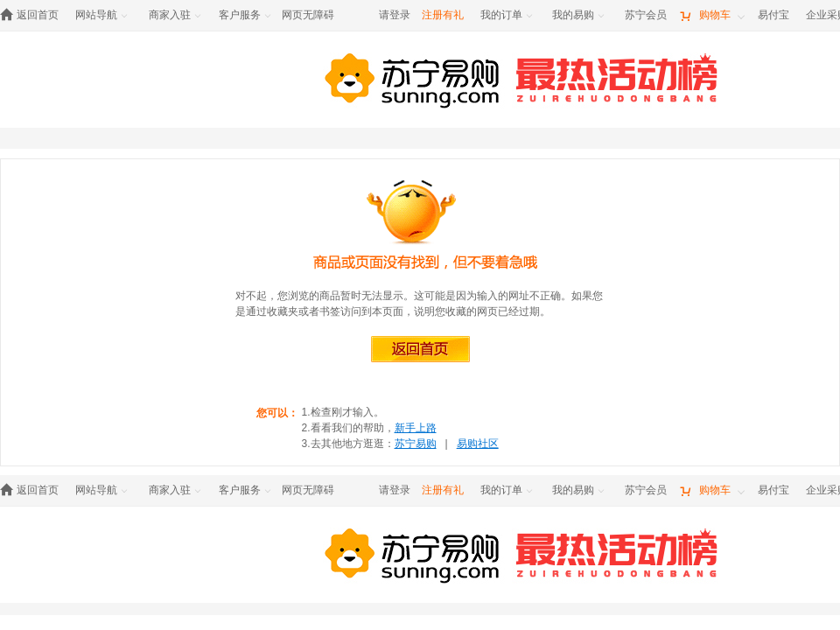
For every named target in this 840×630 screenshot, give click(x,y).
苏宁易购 (416, 444)
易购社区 (478, 444)
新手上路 (416, 428)
